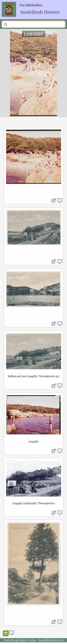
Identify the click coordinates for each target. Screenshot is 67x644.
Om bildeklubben (31, 5)
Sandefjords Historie (40, 12)
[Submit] (6, 24)
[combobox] (33, 24)
